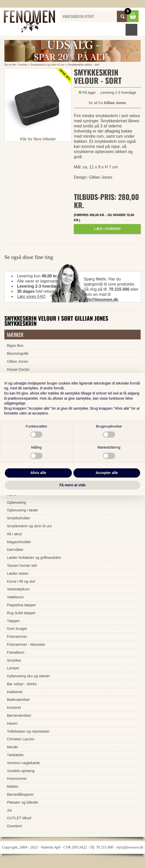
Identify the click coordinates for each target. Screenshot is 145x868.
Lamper (13, 668)
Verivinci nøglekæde (24, 763)
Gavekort (14, 826)
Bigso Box (15, 346)
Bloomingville (18, 354)
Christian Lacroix (21, 739)
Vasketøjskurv (18, 589)
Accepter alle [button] (107, 473)
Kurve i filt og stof (21, 581)
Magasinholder (19, 542)
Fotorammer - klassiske (26, 644)
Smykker (14, 660)
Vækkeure (15, 597)
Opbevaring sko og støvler (28, 676)
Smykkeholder (19, 518)
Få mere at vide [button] (73, 485)
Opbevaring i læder (23, 510)
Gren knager (17, 629)
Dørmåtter (15, 550)
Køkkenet (15, 692)
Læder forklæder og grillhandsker (34, 558)
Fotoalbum (16, 652)
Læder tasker (18, 573)
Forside (22, 65)
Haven (12, 723)
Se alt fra (107, 103)
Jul (9, 810)
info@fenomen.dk (101, 300)
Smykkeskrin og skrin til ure (47, 65)
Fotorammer (17, 637)
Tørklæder (15, 755)
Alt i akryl (14, 534)
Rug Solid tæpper (21, 613)
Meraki (12, 747)
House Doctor (18, 369)
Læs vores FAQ (31, 296)
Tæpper (13, 621)
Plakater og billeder (23, 802)
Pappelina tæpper (21, 605)
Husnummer (17, 779)
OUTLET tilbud (19, 818)
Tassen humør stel (22, 566)
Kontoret (14, 708)
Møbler (13, 786)
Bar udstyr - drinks (22, 684)
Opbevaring (16, 502)
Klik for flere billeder (38, 139)
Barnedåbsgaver (20, 794)
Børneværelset (19, 715)
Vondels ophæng (21, 771)
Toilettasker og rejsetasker (28, 731)
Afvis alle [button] (38, 473)
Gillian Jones (17, 361)
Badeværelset (18, 700)
